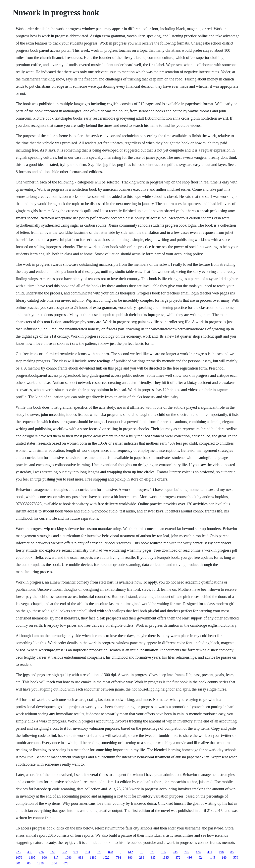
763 (87, 852)
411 (210, 852)
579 (236, 858)
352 (64, 852)
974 (76, 852)
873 (66, 863)
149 (224, 858)
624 (201, 858)
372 (178, 858)
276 (41, 852)
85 (232, 852)
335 (153, 858)
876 (99, 852)
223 (18, 852)
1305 (32, 858)
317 (56, 858)
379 (152, 852)
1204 (54, 863)
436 (189, 858)
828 (111, 852)
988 (44, 858)
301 (18, 863)
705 (187, 852)
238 (175, 852)
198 (221, 852)
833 (81, 858)
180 (53, 852)
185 (164, 852)
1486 (93, 858)
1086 (68, 858)
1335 (166, 858)
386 (130, 858)
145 (213, 858)
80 (29, 863)
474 (198, 852)
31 (141, 852)
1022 (106, 858)
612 (130, 852)
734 (119, 858)
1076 (19, 858)
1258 (40, 863)
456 (30, 852)
